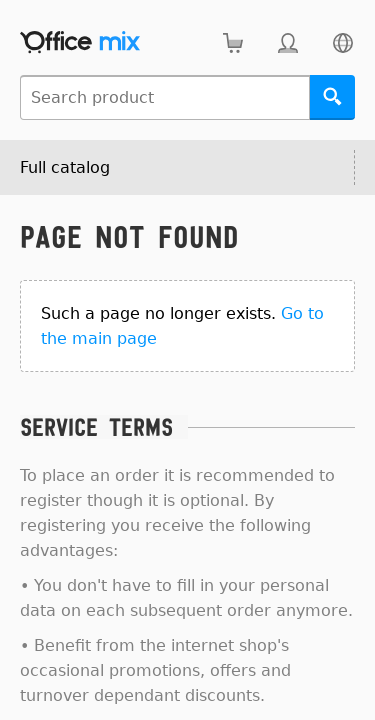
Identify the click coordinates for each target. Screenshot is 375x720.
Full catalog (65, 167)
